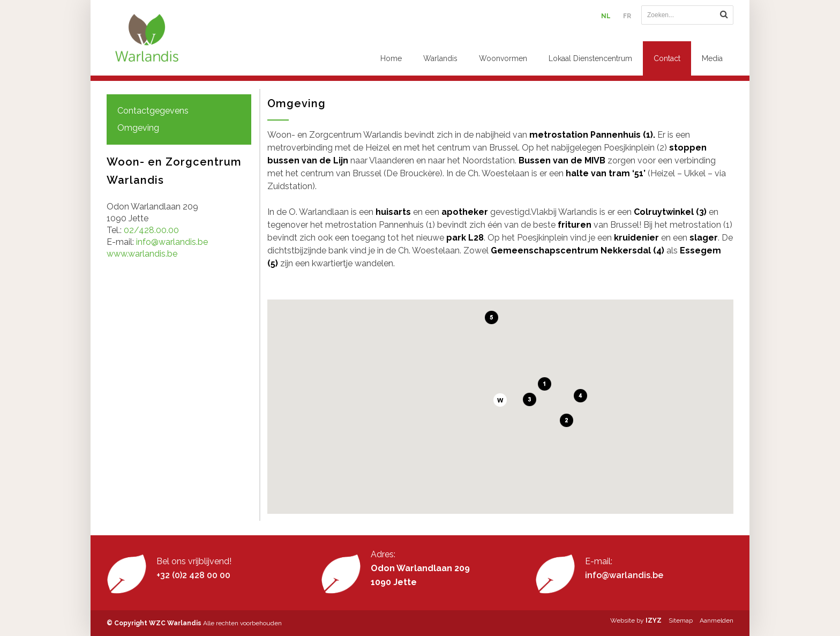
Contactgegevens (153, 111)
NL (606, 16)
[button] (500, 400)
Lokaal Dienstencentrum (590, 58)
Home (391, 58)
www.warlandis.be (142, 254)
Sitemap (681, 620)
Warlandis (440, 58)
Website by (636, 620)
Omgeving (138, 128)
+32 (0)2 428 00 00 (193, 575)
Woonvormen (503, 58)
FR (627, 16)
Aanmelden (717, 620)
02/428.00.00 (151, 230)
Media (712, 58)
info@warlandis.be (172, 242)
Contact (667, 58)
